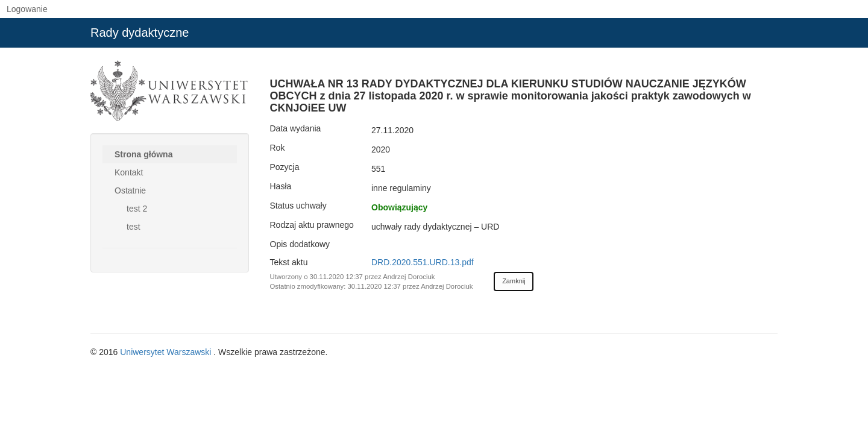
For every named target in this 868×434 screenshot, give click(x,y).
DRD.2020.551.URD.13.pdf (423, 262)
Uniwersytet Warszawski (167, 352)
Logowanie (27, 9)
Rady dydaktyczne (140, 33)
